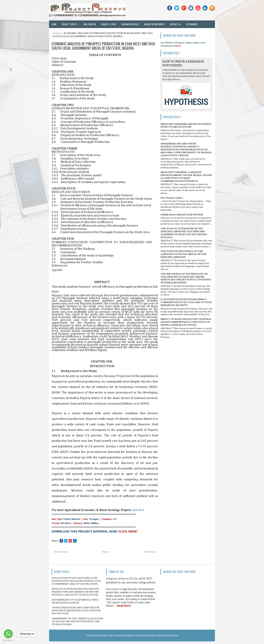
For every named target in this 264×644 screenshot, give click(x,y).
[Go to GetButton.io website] (8, 640)
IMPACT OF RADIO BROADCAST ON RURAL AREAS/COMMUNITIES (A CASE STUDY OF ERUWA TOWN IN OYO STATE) (186, 322)
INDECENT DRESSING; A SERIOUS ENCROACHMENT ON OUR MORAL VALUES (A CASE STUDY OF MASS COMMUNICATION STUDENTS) (186, 177)
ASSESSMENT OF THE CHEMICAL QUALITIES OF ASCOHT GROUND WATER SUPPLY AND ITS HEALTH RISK (77, 621)
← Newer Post (60, 552)
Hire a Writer (90, 24)
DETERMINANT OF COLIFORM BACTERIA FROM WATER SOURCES (75, 601)
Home (54, 24)
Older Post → (151, 552)
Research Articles (130, 24)
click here (138, 510)
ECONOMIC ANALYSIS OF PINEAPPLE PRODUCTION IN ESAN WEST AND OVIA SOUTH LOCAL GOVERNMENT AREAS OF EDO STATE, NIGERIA (103, 46)
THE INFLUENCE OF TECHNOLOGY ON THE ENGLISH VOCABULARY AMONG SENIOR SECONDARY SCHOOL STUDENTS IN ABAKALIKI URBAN (186, 278)
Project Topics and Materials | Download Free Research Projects (142, 635)
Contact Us (175, 24)
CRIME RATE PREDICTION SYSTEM (182, 215)
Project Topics (71, 23)
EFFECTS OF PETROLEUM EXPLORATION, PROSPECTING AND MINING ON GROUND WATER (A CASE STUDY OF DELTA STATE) (75, 592)
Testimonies (192, 24)
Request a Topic (109, 24)
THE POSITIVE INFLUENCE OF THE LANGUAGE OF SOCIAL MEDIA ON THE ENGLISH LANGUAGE (183, 254)
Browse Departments (154, 24)
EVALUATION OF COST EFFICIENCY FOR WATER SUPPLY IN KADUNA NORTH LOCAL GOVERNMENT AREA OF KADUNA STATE (76, 581)
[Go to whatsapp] (8, 634)
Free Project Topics (172, 198)
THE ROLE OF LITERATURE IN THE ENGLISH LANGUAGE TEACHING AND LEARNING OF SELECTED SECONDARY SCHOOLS (184, 233)
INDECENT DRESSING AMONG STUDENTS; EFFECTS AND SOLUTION (186, 126)
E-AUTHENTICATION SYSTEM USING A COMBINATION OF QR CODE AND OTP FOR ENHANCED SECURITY (186, 302)
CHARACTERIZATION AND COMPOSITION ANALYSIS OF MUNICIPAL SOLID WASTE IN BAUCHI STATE (76, 610)
